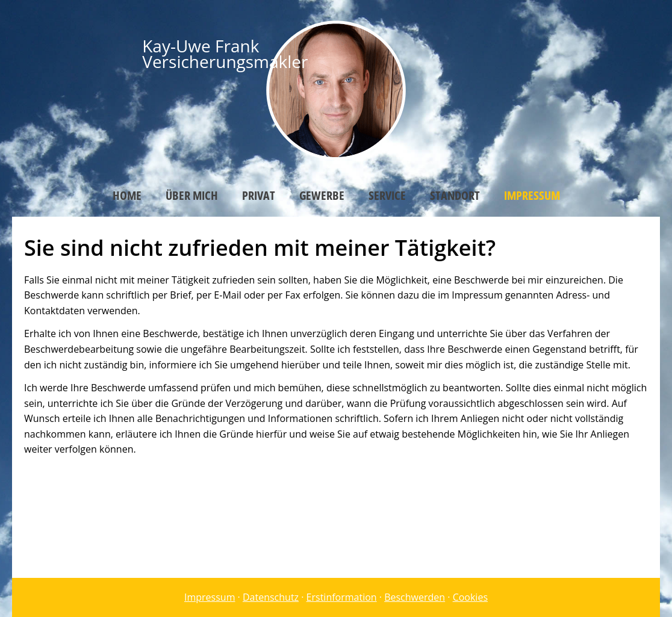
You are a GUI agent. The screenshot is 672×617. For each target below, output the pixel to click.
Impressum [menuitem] (532, 195)
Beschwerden (415, 597)
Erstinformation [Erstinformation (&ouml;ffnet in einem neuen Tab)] (342, 597)
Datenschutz (271, 597)
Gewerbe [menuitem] (322, 195)
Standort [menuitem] (455, 195)
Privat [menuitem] (259, 195)
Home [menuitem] (127, 195)
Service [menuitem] (387, 195)
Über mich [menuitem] (192, 195)
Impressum (210, 597)
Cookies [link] (470, 597)
